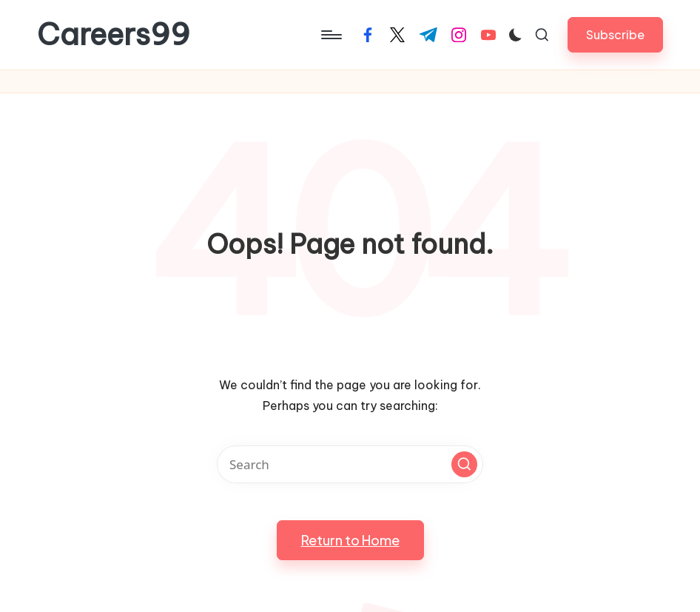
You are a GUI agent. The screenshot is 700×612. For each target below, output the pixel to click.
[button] (615, 34)
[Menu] (330, 35)
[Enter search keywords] (350, 464)
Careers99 (114, 35)
